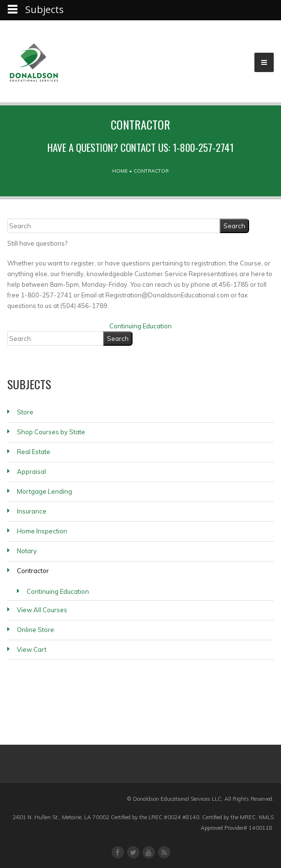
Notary (27, 551)
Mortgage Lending (44, 491)
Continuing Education (140, 326)
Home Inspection (42, 531)
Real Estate (34, 452)
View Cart (32, 649)
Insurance (32, 511)
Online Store (36, 630)
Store (25, 412)
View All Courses (42, 610)
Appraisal (31, 471)
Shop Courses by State (51, 432)
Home (120, 171)
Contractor (33, 571)
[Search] (114, 226)
